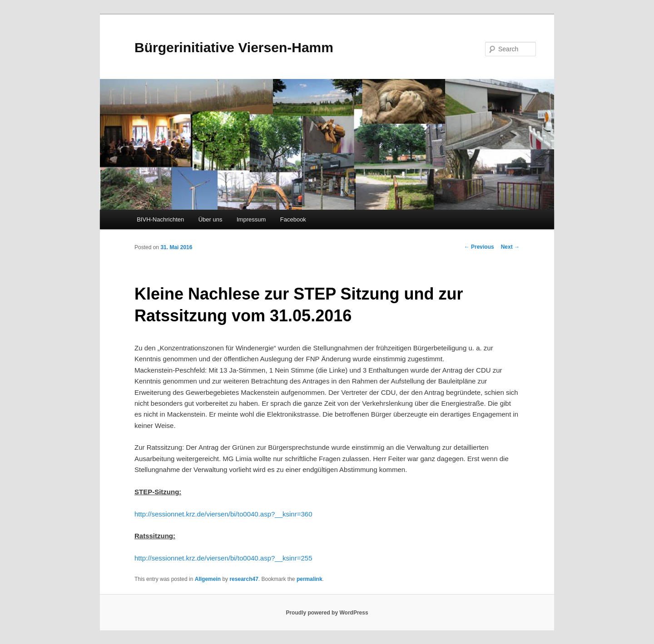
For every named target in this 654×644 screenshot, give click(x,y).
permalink (310, 579)
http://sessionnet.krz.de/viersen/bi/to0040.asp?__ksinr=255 (223, 558)
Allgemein (208, 579)
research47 (244, 579)
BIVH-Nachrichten (160, 219)
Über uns (211, 219)
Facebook (293, 219)
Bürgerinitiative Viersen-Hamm (234, 47)
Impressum (251, 219)
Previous (479, 247)
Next (510, 247)
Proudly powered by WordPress (327, 613)
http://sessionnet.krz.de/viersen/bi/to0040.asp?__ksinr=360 (223, 514)
